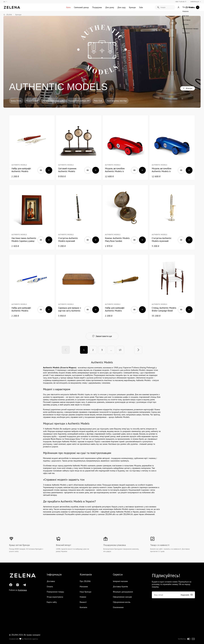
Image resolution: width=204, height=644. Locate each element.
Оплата (50, 586)
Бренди (132, 7)
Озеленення (118, 607)
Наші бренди (85, 592)
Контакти (83, 607)
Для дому (110, 7)
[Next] (138, 350)
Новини (83, 597)
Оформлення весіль (122, 602)
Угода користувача (55, 597)
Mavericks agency (31, 639)
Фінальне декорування (123, 592)
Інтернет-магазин (120, 581)
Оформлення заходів (122, 597)
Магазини (84, 586)
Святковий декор (81, 7)
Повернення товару (55, 592)
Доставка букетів (120, 586)
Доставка (51, 581)
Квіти (68, 7)
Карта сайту (52, 602)
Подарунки (97, 7)
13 (120, 350)
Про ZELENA (85, 581)
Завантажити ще (102, 336)
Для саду (122, 7)
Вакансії (83, 602)
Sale (141, 7)
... (111, 350)
